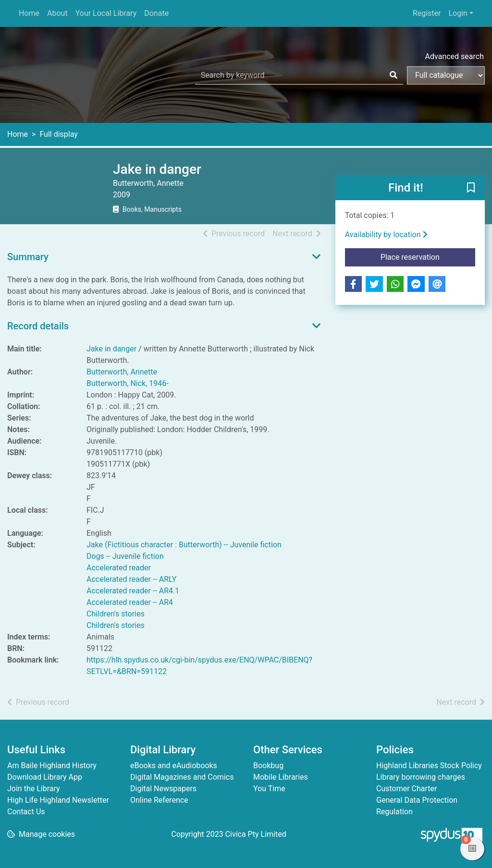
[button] (471, 188)
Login (458, 13)
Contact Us (26, 812)
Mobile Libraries (281, 777)
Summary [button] (28, 257)
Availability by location (386, 235)
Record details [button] (38, 326)
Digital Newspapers (163, 789)
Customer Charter (406, 789)
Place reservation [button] (428, 256)
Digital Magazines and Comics (182, 777)
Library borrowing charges (421, 777)
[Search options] (446, 75)
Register (427, 13)
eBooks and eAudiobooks (174, 766)
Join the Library (34, 789)
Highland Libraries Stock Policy (429, 766)
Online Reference (159, 800)
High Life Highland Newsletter (58, 800)
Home (29, 13)
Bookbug (268, 766)
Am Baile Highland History (52, 766)
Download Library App (45, 777)
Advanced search (455, 56)
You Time (269, 789)
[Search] (394, 75)
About (57, 13)
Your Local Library (106, 13)
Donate (156, 13)
